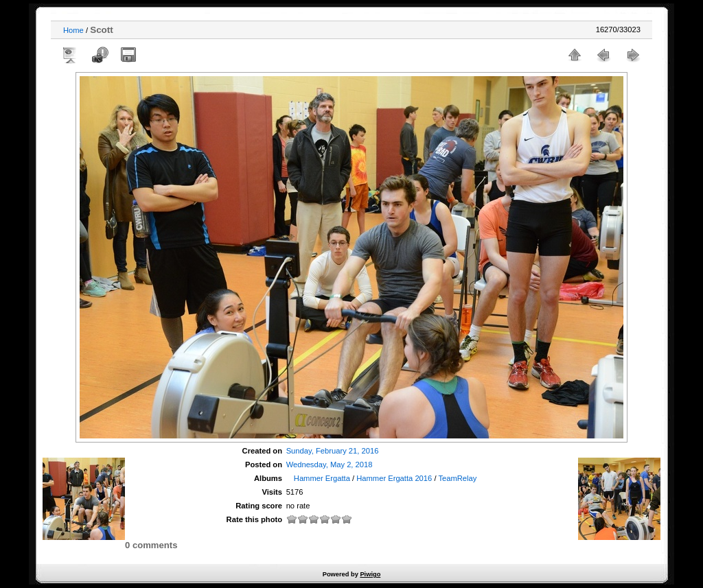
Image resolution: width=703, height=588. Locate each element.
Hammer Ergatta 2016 (394, 478)
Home (73, 30)
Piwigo (370, 574)
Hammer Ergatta (322, 478)
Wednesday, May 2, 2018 (330, 464)
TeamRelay (457, 478)
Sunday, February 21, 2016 (333, 451)
